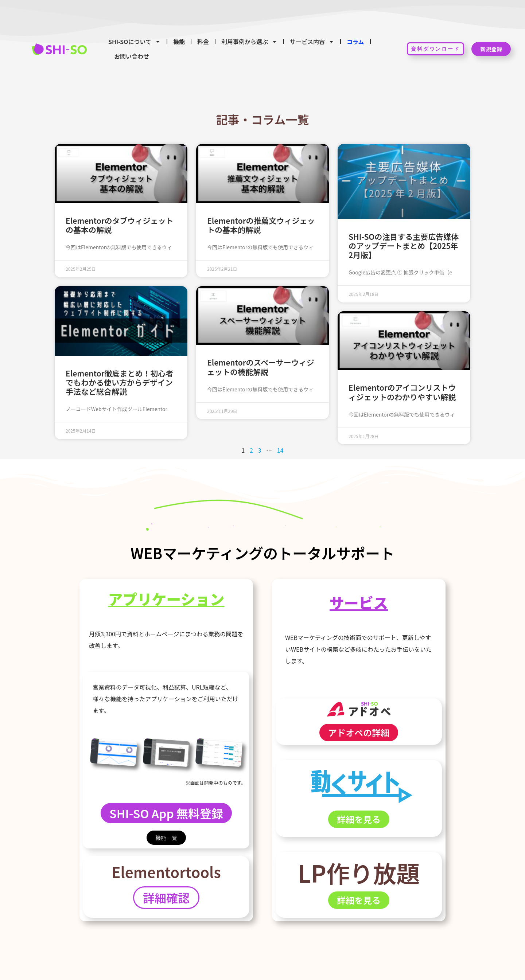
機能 (179, 42)
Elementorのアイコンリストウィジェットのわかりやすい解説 (402, 392)
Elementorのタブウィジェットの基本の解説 (120, 225)
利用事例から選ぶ (249, 42)
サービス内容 (312, 42)
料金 (203, 42)
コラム (355, 42)
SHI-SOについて (135, 42)
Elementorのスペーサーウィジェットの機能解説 (261, 367)
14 (280, 450)
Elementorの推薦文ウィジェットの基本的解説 (261, 225)
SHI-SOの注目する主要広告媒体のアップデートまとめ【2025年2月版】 (404, 246)
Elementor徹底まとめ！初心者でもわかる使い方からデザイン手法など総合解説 (120, 382)
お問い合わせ (132, 56)
